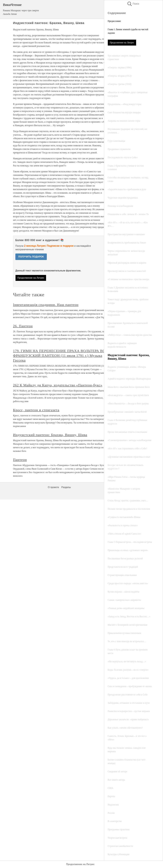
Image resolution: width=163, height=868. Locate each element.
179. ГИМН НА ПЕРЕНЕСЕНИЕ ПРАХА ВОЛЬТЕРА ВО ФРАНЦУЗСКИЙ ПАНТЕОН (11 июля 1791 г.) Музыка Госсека (59, 356)
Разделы (66, 487)
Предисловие (114, 21)
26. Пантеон (23, 326)
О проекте (53, 487)
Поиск (133, 4)
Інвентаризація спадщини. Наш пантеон (46, 305)
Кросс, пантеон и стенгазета (36, 410)
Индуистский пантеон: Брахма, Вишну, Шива (50, 435)
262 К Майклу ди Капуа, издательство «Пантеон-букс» (58, 385)
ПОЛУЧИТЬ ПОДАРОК (31, 257)
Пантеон (20, 460)
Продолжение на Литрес (122, 43)
